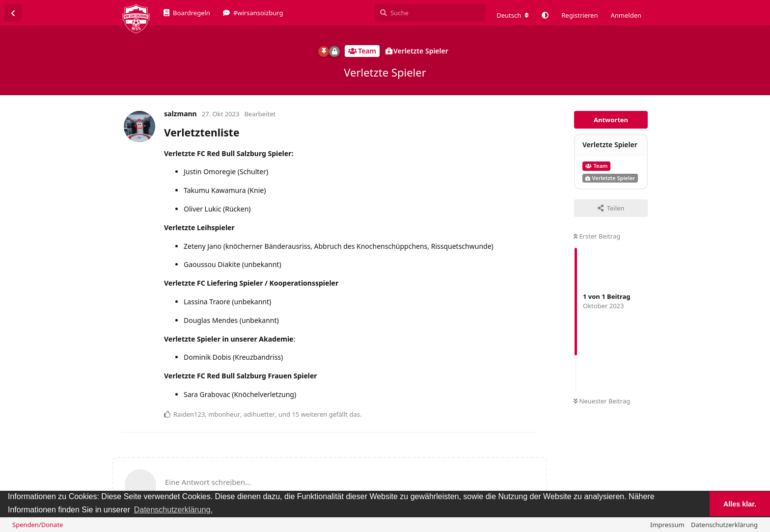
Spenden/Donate (38, 525)
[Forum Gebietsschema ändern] (513, 15)
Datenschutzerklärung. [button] (173, 510)
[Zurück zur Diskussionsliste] (13, 13)
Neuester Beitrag (602, 401)
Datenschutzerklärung (724, 525)
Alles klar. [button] (740, 504)
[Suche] (430, 13)
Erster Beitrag (597, 236)
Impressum (667, 525)
